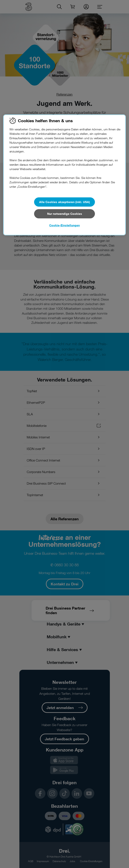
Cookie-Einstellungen (64, 225)
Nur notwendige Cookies (65, 214)
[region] (64, 175)
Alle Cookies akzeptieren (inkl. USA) (64, 202)
